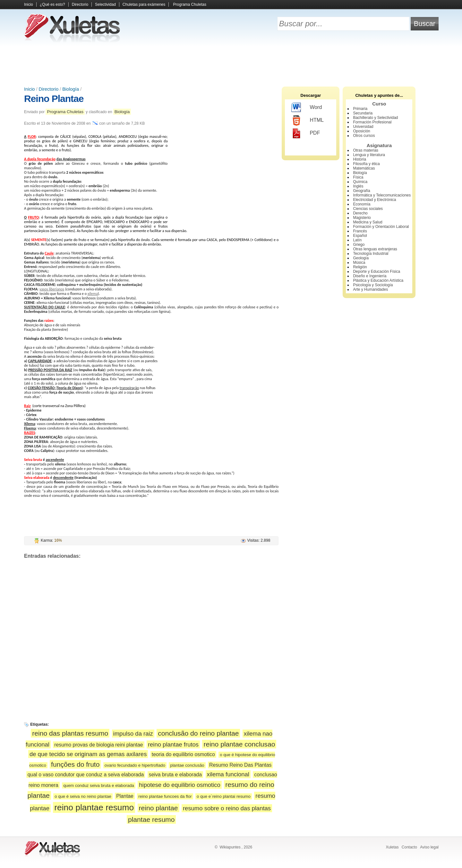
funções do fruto (75, 764)
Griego (359, 245)
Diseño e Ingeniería (370, 276)
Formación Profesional (372, 122)
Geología (361, 258)
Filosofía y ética (366, 164)
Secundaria (363, 113)
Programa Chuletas (190, 4)
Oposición (361, 131)
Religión (360, 267)
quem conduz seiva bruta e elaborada (99, 785)
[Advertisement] (231, 64)
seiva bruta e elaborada (175, 775)
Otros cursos (364, 136)
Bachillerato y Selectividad (375, 118)
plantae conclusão (187, 765)
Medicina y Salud (368, 222)
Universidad (363, 127)
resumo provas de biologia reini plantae (98, 745)
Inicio (29, 4)
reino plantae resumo (94, 807)
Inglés (358, 186)
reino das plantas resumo (70, 733)
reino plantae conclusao (239, 744)
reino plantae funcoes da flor (165, 796)
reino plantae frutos (173, 744)
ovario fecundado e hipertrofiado (135, 765)
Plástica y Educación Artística (378, 280)
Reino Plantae (54, 99)
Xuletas (392, 847)
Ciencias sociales (368, 209)
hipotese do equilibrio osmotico (180, 785)
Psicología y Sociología (373, 285)
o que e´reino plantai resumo (224, 796)
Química (360, 182)
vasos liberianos (52, 289)
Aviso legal (429, 847)
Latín (357, 240)
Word (307, 108)
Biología (71, 89)
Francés (360, 231)
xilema (93, 294)
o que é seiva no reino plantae (83, 796)
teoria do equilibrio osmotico (183, 754)
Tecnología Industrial (371, 254)
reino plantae (158, 808)
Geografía (361, 191)
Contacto (409, 847)
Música (359, 263)
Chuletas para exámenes (144, 4)
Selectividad (105, 4)
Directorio (80, 4)
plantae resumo (151, 819)
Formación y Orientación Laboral (381, 227)
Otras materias (366, 150)
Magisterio (362, 218)
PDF (306, 133)
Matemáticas (364, 168)
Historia (359, 159)
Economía (362, 204)
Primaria (360, 109)
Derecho (360, 213)
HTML (308, 121)
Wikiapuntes (230, 847)
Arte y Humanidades (370, 289)
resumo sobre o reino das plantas (227, 808)
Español (360, 236)
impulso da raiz (133, 734)
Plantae (125, 796)
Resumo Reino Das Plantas (240, 765)
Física (358, 177)
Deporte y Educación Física (376, 271)
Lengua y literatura (369, 155)
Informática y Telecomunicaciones (382, 195)
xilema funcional (228, 774)
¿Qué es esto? (52, 4)
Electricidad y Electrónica (374, 200)
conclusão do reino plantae (198, 733)
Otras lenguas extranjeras (375, 249)
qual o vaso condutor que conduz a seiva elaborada (86, 775)
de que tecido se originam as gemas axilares (88, 754)
